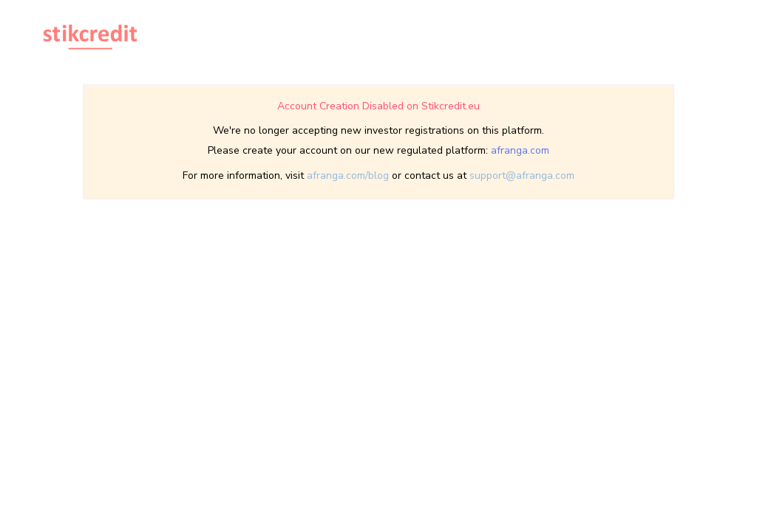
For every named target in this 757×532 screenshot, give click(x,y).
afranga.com (520, 150)
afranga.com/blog (348, 175)
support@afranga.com (522, 175)
